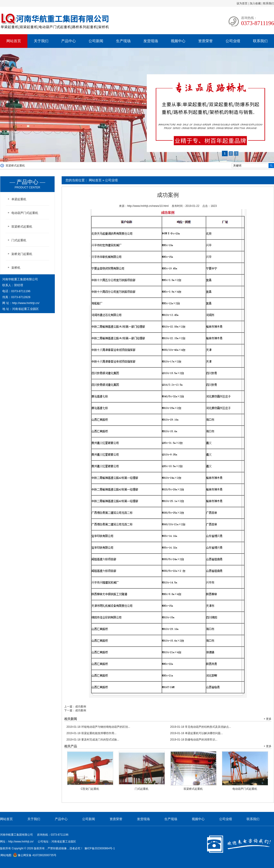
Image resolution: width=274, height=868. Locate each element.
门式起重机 (142, 789)
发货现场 (151, 41)
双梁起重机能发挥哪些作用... (91, 733)
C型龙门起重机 (90, 789)
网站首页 (14, 41)
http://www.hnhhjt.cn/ (26, 303)
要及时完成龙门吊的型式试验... (93, 740)
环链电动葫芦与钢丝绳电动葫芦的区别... (98, 727)
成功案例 (81, 707)
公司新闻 (96, 41)
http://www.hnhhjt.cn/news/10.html (148, 206)
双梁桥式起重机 (15, 166)
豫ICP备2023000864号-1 (100, 848)
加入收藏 (255, 3)
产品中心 (68, 41)
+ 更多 (268, 719)
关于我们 (41, 41)
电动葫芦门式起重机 (245, 789)
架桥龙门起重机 (22, 254)
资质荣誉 (205, 41)
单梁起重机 (19, 199)
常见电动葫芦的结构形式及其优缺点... (201, 727)
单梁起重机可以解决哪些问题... (196, 733)
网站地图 (6, 855)
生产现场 (123, 41)
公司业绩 (233, 41)
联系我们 (269, 3)
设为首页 (242, 3)
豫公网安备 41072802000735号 (35, 855)
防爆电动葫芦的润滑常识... (194, 740)
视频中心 (178, 41)
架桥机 (16, 268)
